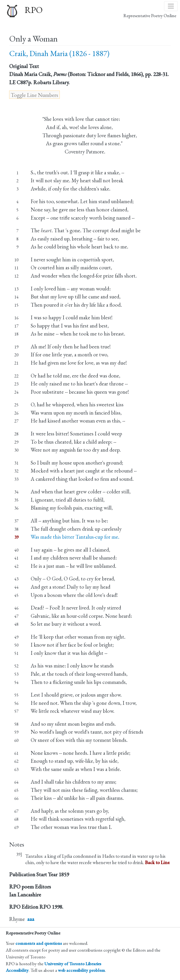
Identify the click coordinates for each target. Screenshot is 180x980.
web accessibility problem (81, 970)
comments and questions (39, 943)
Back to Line (157, 862)
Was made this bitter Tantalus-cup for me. (75, 537)
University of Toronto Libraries (73, 964)
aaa (31, 919)
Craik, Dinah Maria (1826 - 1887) (59, 53)
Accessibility (17, 970)
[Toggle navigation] (171, 6)
